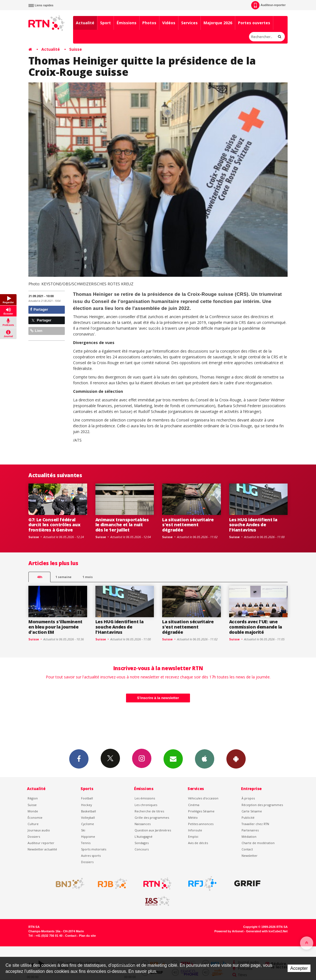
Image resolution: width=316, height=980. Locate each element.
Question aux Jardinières (153, 830)
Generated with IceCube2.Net (267, 931)
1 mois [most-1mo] (88, 577)
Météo (193, 817)
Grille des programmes (152, 817)
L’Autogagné (144, 837)
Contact (247, 849)
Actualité (85, 23)
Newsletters (173, 759)
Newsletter (250, 856)
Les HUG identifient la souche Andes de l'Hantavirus (253, 525)
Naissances (143, 824)
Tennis (86, 843)
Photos (149, 23)
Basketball (89, 811)
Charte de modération (258, 843)
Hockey (86, 805)
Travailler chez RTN (255, 824)
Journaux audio (39, 830)
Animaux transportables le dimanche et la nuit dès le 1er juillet (122, 525)
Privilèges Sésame (201, 811)
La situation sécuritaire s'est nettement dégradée (188, 525)
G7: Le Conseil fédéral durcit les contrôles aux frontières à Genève (54, 525)
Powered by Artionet (229, 931)
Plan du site (87, 936)
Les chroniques (146, 805)
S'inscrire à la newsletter (158, 698)
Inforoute (195, 830)
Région (33, 798)
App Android (236, 759)
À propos (248, 798)
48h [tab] (40, 577)
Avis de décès (198, 843)
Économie (35, 817)
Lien (36, 331)
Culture (33, 824)
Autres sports (91, 856)
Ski (83, 830)
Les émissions (145, 798)
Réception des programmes (262, 805)
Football (87, 798)
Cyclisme (88, 824)
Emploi (193, 837)
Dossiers (34, 837)
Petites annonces (201, 824)
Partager (39, 309)
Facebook (79, 759)
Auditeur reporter (41, 843)
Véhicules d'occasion (203, 798)
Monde (33, 811)
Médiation (249, 837)
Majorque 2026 (218, 23)
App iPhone (205, 759)
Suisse (76, 49)
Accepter (299, 968)
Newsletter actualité (42, 849)
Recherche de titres (149, 811)
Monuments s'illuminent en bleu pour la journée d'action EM (55, 627)
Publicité (248, 817)
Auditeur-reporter (268, 5)
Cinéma (194, 805)
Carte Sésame (252, 811)
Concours (142, 849)
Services (189, 23)
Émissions (127, 23)
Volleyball (88, 817)
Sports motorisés (94, 849)
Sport (105, 23)
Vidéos (169, 23)
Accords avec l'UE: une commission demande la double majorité (256, 627)
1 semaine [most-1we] (63, 577)
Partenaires (250, 830)
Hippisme (88, 837)
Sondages (142, 843)
